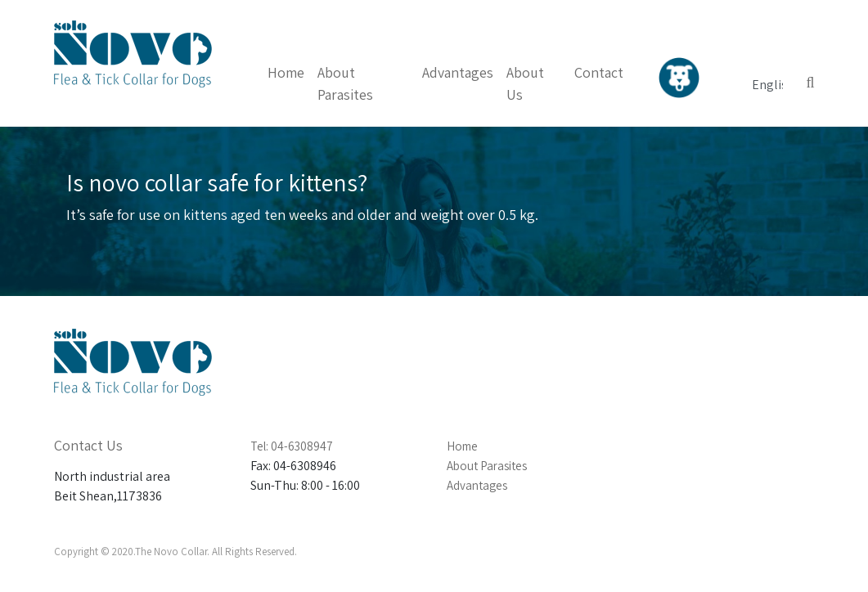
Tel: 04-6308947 (292, 446)
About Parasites (487, 466)
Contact (599, 72)
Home (286, 72)
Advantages (458, 72)
